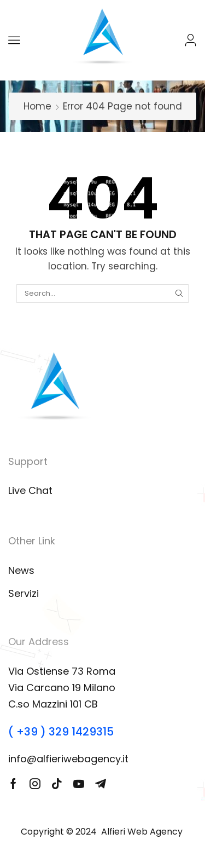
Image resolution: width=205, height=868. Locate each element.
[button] (14, 40)
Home (37, 106)
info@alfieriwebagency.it (68, 759)
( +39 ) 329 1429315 (61, 732)
